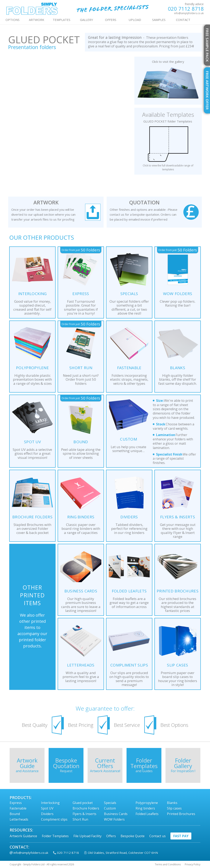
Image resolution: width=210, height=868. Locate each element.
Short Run (80, 819)
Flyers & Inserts (84, 814)
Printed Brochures (181, 814)
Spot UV (47, 808)
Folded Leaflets (147, 814)
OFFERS (111, 20)
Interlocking (50, 803)
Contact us (157, 836)
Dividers (47, 814)
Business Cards (116, 814)
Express (16, 803)
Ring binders (145, 808)
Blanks (172, 803)
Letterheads (19, 819)
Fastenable (18, 808)
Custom (110, 808)
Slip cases (174, 808)
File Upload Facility (87, 836)
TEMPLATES (62, 20)
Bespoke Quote (133, 836)
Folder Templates (55, 836)
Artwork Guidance (23, 836)
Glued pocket (83, 803)
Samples (159, 20)
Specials (110, 803)
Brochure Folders (86, 808)
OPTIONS (13, 20)
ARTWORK (37, 20)
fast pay (181, 836)
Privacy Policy (193, 865)
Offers (111, 836)
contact (183, 20)
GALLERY (87, 20)
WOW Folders (114, 819)
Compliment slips (54, 819)
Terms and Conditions (168, 865)
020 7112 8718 (186, 9)
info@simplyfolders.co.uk (189, 13)
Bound (15, 814)
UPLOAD (135, 20)
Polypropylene (147, 803)
